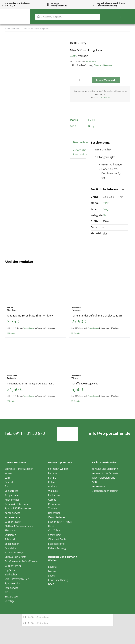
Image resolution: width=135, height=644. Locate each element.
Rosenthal (54, 513)
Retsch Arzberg (57, 548)
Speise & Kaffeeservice (18, 508)
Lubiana (53, 473)
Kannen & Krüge (14, 552)
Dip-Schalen (12, 570)
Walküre (53, 491)
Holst (51, 526)
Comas (52, 500)
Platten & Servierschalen (19, 526)
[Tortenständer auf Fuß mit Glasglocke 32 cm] (100, 288)
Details (12, 333)
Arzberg (53, 486)
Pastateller (11, 548)
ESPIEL (92, 120)
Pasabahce (54, 504)
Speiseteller (11, 491)
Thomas (53, 508)
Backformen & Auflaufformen (22, 561)
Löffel (8, 478)
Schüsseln (10, 539)
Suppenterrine (13, 566)
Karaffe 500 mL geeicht (85, 384)
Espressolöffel (56, 544)
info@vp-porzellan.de (110, 433)
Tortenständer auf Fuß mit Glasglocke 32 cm (97, 316)
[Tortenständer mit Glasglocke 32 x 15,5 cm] (35, 356)
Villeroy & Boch (57, 539)
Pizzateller (11, 530)
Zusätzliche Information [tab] (80, 152)
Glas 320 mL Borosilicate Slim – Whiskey (30, 316)
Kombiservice (12, 513)
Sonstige (10, 601)
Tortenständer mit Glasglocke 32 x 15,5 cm (32, 384)
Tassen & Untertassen (17, 504)
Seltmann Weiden (58, 469)
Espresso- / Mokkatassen (19, 469)
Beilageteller (12, 544)
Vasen (8, 473)
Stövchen (10, 592)
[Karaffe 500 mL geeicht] (100, 356)
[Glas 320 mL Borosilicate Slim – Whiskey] (35, 288)
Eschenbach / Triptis (60, 522)
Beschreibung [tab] (81, 142)
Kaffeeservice (12, 517)
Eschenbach (55, 495)
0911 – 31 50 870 (102, 98)
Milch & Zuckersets (15, 557)
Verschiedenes (57, 517)
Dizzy (91, 126)
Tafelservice (11, 588)
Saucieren (10, 535)
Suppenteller (12, 495)
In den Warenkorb (106, 80)
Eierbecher (11, 575)
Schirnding (54, 535)
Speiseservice (12, 583)
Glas (105, 215)
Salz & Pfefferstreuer (17, 579)
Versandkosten (92, 61)
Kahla (51, 482)
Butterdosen (12, 597)
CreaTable (54, 530)
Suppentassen (13, 522)
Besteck (9, 482)
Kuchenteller (12, 500)
